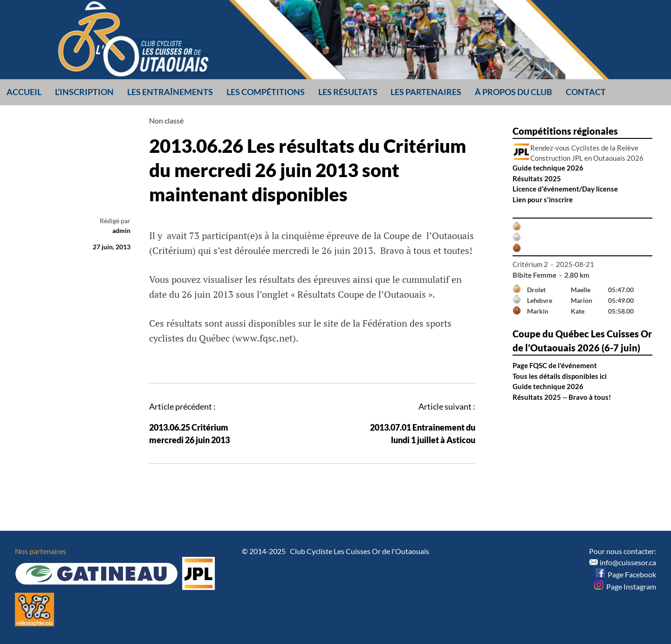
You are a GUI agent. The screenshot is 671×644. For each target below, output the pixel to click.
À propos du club (514, 92)
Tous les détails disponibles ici (560, 376)
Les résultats (348, 92)
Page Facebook (626, 574)
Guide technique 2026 (548, 168)
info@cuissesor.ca (628, 562)
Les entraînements (170, 92)
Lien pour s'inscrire (543, 199)
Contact (586, 92)
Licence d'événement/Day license (565, 189)
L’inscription (84, 92)
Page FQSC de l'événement (555, 365)
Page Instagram (625, 586)
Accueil (24, 92)
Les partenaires (426, 92)
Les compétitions (266, 92)
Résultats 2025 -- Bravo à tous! (562, 397)
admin (121, 230)
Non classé (166, 120)
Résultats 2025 (537, 178)
